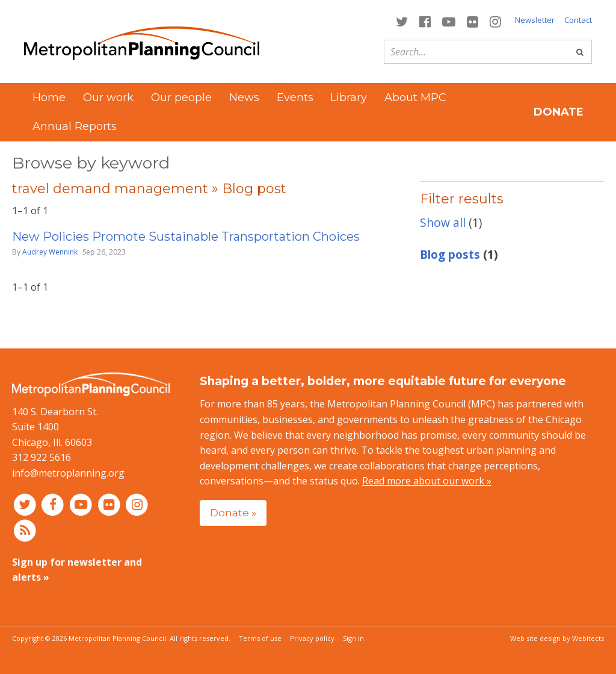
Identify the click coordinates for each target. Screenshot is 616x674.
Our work (108, 97)
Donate (559, 112)
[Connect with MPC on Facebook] (425, 21)
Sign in (353, 638)
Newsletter (535, 20)
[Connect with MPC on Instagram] (496, 21)
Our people (181, 97)
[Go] (580, 52)
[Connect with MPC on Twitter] (402, 21)
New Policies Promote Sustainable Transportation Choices (186, 237)
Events (295, 97)
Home (49, 97)
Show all (443, 222)
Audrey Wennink (50, 252)
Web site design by (557, 638)
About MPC (415, 97)
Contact (578, 20)
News (244, 97)
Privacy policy (312, 638)
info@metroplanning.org (68, 473)
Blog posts (450, 254)
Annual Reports (75, 126)
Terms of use (260, 638)
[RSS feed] (25, 530)
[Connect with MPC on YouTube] (448, 21)
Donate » (233, 512)
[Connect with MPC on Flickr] (473, 21)
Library (349, 97)
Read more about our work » (427, 481)
